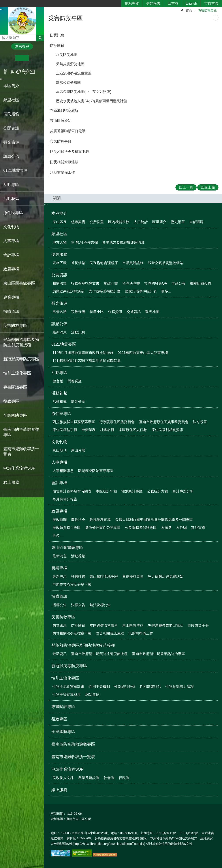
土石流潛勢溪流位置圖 (74, 73)
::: (2, 8)
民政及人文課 (63, 778)
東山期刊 (60, 450)
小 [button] (8, 58)
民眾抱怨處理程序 (104, 263)
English (191, 3)
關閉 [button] (57, 198)
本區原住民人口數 (133, 430)
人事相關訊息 (63, 471)
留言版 (58, 381)
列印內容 (216, 18)
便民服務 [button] (11, 114)
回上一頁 (186, 187)
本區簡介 (59, 213)
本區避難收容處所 (64, 110)
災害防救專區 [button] (15, 326)
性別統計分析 (125, 687)
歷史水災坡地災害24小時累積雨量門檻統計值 (92, 101)
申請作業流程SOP (67, 769)
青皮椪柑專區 (133, 577)
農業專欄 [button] (11, 297)
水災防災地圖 (67, 55)
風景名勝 (60, 312)
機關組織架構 (201, 283)
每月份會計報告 (65, 499)
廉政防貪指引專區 (67, 528)
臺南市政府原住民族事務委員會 (164, 422)
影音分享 (78, 402)
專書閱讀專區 (15, 387)
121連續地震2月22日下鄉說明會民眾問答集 (87, 361)
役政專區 (11, 401)
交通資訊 (134, 312)
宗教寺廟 (78, 312)
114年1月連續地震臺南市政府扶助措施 (83, 353)
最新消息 (60, 332)
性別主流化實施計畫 (68, 687)
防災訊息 (57, 35)
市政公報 (179, 283)
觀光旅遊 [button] (11, 142)
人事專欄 (59, 462)
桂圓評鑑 (78, 577)
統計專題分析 (183, 491)
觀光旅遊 (59, 303)
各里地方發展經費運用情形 (123, 242)
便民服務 (59, 254)
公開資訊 (59, 275)
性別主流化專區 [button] (17, 373)
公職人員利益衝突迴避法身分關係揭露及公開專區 (154, 520)
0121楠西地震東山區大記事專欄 (143, 353)
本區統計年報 (106, 491)
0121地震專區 (64, 344)
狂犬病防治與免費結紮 (166, 577)
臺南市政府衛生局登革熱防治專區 (158, 654)
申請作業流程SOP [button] (19, 468)
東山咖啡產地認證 (104, 577)
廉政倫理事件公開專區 (103, 528)
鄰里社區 (59, 234)
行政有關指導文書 (85, 283)
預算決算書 (131, 283)
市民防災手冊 (61, 141)
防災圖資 (57, 45)
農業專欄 (59, 568)
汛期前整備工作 (62, 172)
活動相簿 (60, 402)
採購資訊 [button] (11, 311)
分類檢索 (153, 3)
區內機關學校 (119, 222)
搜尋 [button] (40, 38)
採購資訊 (59, 596)
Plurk (12, 72)
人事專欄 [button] (11, 241)
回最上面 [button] (208, 187)
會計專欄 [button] (11, 255)
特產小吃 (97, 312)
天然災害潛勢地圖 (70, 64)
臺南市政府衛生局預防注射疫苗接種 (99, 654)
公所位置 (97, 222)
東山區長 (60, 222)
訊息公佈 (59, 324)
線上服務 (11, 482)
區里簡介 (159, 222)
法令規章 (200, 422)
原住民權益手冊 (65, 430)
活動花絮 (59, 393)
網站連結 (92, 695)
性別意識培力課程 (180, 687)
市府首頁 (211, 3)
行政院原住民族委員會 (117, 422)
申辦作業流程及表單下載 (72, 584)
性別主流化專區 (65, 678)
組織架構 (78, 222)
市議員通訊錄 (133, 263)
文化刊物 (59, 442)
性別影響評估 (151, 687)
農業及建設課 (89, 778)
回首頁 (173, 3)
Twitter (19, 72)
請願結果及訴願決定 (68, 291)
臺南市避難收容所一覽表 (21, 452)
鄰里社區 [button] (11, 100)
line (25, 72)
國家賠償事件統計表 (141, 291)
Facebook (5, 72)
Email (32, 72)
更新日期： (58, 814)
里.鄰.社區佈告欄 (84, 242)
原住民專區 (61, 414)
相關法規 (60, 283)
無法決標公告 (100, 605)
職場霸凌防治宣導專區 (96, 471)
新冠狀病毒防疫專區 (21, 359)
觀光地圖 (152, 312)
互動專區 (59, 373)
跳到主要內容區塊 (2, 2)
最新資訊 (60, 654)
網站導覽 (132, 3)
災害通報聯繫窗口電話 (68, 131)
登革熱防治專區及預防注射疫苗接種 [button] (21, 342)
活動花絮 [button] (11, 199)
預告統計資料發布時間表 (72, 491)
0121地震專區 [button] (16, 170)
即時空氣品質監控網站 (166, 263)
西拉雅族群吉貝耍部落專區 (74, 422)
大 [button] (36, 58)
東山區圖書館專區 (67, 548)
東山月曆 (78, 450)
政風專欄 (59, 511)
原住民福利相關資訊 (167, 430)
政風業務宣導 (100, 520)
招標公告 (60, 605)
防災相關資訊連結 (64, 162)
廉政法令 (78, 520)
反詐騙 (181, 528)
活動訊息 (78, 332)
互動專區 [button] (11, 185)
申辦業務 (89, 430)
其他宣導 (198, 528)
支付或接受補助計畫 (105, 291)
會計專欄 (59, 483)
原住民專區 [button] (13, 213)
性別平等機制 (99, 687)
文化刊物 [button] (11, 227)
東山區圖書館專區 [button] (19, 283)
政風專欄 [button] (11, 269)
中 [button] (22, 58)
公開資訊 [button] (11, 128)
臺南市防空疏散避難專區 (21, 432)
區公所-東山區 (22, 21)
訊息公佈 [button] (11, 156)
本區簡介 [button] (11, 86)
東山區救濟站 (61, 121)
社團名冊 (107, 430)
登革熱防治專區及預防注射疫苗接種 (83, 645)
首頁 (189, 10)
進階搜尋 (22, 46)
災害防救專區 (207, 10)
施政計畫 (111, 283)
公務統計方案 (158, 491)
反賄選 (166, 528)
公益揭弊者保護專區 (141, 528)
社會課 (109, 778)
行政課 (124, 778)
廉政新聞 (60, 520)
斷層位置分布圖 (68, 82)
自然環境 (196, 222)
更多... (166, 291)
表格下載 (60, 263)
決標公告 (78, 605)
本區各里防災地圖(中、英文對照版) (84, 92)
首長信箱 (78, 263)
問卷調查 (75, 381)
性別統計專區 (132, 491)
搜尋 (4, 37)
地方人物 (60, 242)
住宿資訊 (115, 312)
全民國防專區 (15, 415)
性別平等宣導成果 (67, 695)
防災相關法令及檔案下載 (70, 152)
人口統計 (141, 222)
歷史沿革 (178, 222)
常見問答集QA (156, 283)
